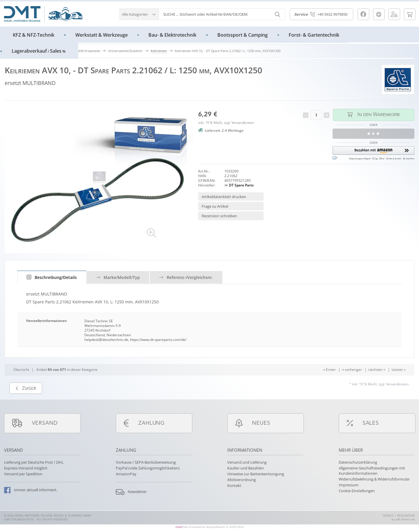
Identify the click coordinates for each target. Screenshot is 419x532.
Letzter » (399, 382)
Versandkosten (243, 123)
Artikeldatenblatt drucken (224, 197)
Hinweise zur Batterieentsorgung (256, 474)
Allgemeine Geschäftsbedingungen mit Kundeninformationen (372, 471)
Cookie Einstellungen (357, 491)
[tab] (52, 277)
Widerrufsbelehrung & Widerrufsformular (374, 479)
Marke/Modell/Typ (118, 277)
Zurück (26, 401)
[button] (139, 14)
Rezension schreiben (219, 216)
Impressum (349, 485)
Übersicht (21, 382)
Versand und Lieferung (247, 462)
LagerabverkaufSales (39, 51)
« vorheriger (352, 382)
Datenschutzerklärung (358, 462)
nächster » (377, 382)
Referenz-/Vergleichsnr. (186, 277)
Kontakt (234, 485)
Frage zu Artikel (215, 206)
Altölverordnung (242, 480)
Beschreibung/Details (52, 277)
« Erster (330, 382)
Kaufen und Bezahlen (246, 468)
